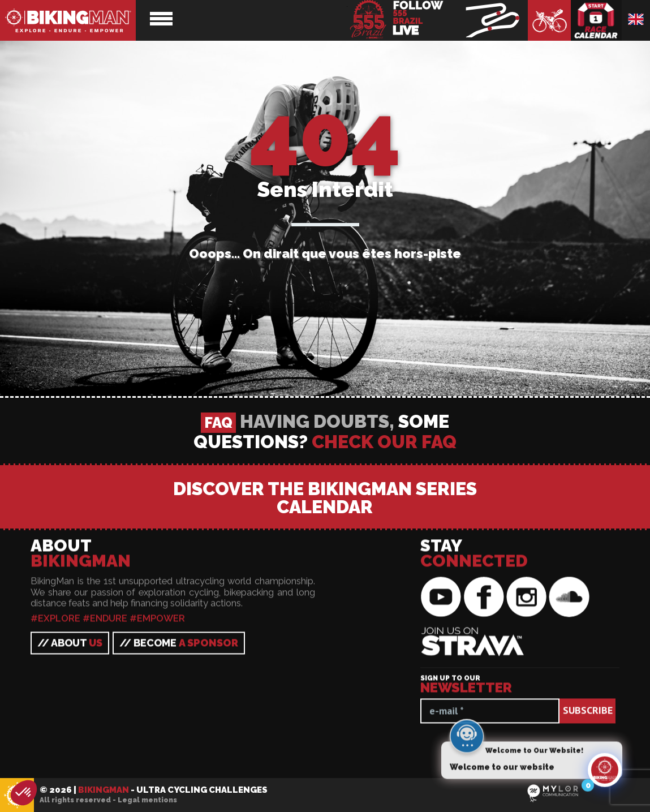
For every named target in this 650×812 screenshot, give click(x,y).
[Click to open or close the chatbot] (605, 774)
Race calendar (596, 20)
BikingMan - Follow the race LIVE (437, 20)
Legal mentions (147, 800)
